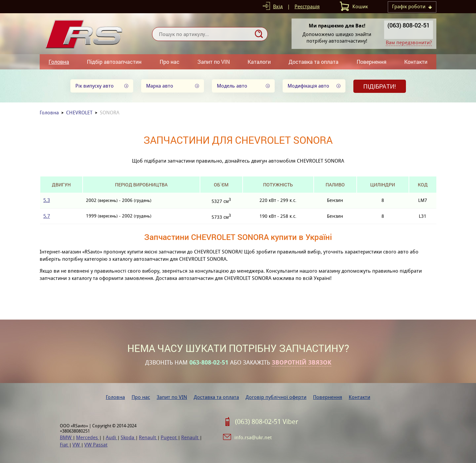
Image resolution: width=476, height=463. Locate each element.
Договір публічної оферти (276, 397)
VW (77, 445)
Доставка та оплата (314, 62)
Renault (148, 437)
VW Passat (96, 445)
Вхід (278, 6)
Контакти (416, 62)
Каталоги (259, 62)
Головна (59, 62)
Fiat (64, 445)
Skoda (128, 437)
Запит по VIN (214, 62)
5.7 (47, 216)
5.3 (47, 200)
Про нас (170, 62)
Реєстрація (307, 6)
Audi (112, 437)
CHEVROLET (79, 113)
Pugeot (169, 437)
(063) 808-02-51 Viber (267, 422)
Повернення (372, 62)
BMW (66, 437)
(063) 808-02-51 (409, 25)
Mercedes (88, 437)
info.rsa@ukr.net (253, 437)
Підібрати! (380, 86)
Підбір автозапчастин (114, 62)
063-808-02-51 (209, 363)
